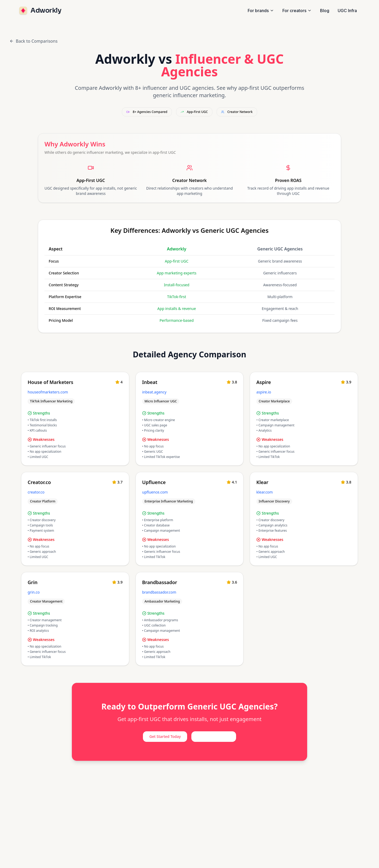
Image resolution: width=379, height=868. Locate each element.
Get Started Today (165, 736)
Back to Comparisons (34, 41)
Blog (325, 11)
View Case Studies (214, 736)
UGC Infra (347, 11)
